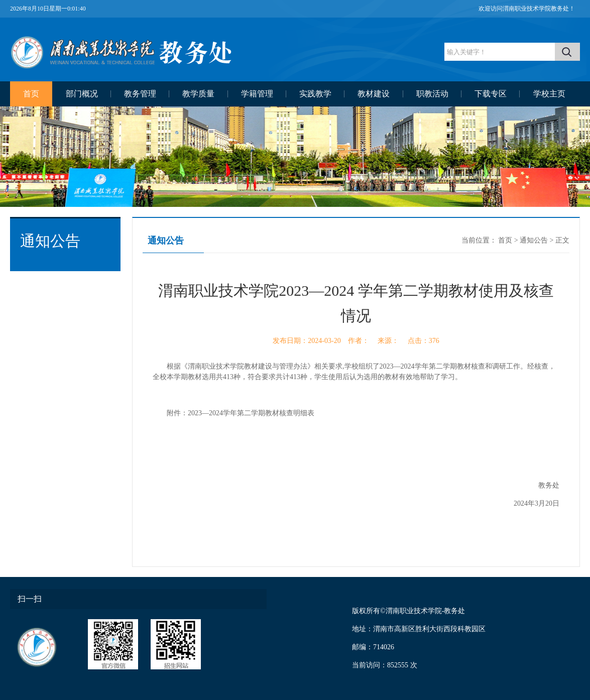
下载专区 (491, 94)
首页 (31, 94)
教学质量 (198, 94)
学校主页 (549, 94)
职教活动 (432, 94)
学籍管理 (257, 94)
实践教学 (315, 94)
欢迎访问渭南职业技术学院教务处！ (527, 9)
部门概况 (82, 94)
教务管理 (140, 94)
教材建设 (374, 94)
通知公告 (534, 240)
